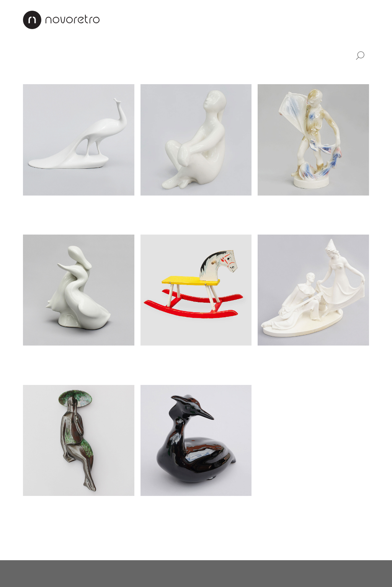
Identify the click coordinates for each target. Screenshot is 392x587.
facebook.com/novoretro (133, 573)
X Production (352, 573)
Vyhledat (360, 56)
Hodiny (33, 73)
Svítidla (107, 54)
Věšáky (204, 73)
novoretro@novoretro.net (56, 573)
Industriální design (166, 54)
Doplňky (228, 54)
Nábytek (65, 54)
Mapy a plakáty (245, 73)
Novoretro (61, 20)
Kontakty (308, 19)
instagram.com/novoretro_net (215, 573)
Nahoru (358, 541)
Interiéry (177, 19)
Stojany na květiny (158, 73)
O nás (146, 19)
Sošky (61, 73)
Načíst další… (43, 541)
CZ (348, 19)
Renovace (215, 19)
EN (364, 19)
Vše (30, 54)
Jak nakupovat (261, 19)
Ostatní (287, 73)
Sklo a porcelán (101, 73)
